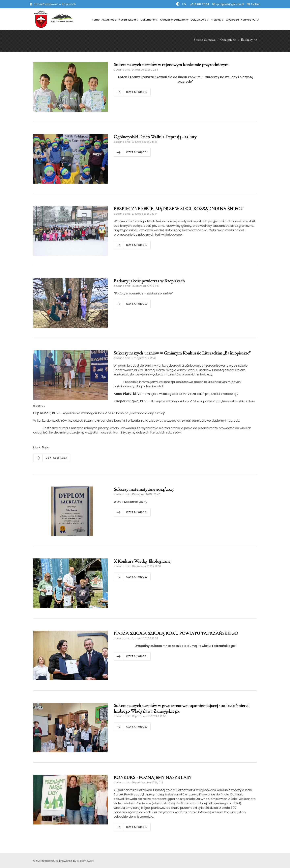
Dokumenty (149, 20)
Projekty (217, 20)
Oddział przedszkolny (174, 20)
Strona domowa (205, 40)
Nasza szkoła (128, 20)
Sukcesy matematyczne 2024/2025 (144, 489)
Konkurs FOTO (250, 20)
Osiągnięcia (199, 20)
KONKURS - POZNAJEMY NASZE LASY (153, 778)
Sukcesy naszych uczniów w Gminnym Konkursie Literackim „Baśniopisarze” (182, 353)
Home (96, 20)
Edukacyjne (249, 40)
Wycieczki (232, 20)
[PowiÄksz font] (184, 4)
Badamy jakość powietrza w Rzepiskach (149, 281)
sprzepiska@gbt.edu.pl (230, 4)
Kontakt (255, 4)
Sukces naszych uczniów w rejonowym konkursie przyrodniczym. (171, 65)
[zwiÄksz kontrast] (178, 4)
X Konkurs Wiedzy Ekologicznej (143, 561)
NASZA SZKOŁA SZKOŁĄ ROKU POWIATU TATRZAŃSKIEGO (176, 633)
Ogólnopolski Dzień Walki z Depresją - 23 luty (155, 137)
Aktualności (109, 20)
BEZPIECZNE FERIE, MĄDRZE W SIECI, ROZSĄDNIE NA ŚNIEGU (179, 209)
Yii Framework (85, 861)
